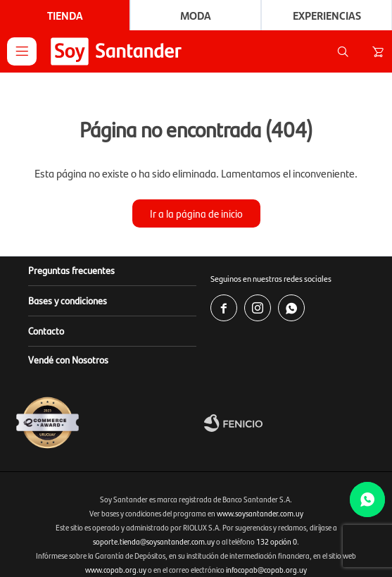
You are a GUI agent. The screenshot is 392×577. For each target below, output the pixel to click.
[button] (343, 51)
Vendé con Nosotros (68, 359)
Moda (196, 15)
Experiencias (327, 15)
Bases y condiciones (68, 300)
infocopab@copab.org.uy (266, 570)
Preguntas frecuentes (71, 270)
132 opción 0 (277, 541)
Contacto (46, 330)
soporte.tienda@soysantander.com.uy (154, 541)
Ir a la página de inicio (196, 213)
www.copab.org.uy (116, 570)
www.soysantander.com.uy (260, 513)
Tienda (65, 15)
